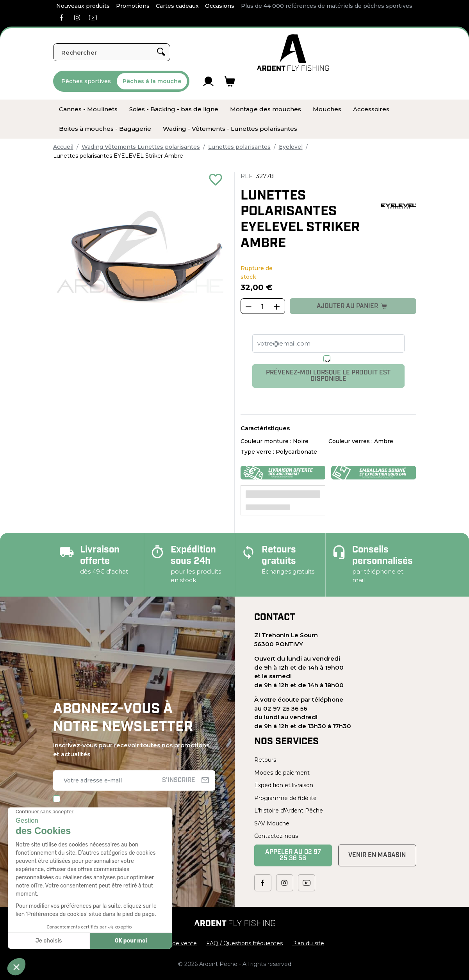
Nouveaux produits (83, 6)
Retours (265, 760)
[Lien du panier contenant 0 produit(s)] (230, 81)
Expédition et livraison (284, 785)
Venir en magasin (377, 855)
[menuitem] (88, 109)
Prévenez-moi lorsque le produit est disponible (328, 376)
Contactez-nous (276, 836)
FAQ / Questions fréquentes (244, 943)
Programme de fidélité (285, 798)
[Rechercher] (112, 52)
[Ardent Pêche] (293, 53)
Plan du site (308, 943)
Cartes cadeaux (177, 6)
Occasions (220, 6)
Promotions (133, 6)
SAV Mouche (272, 823)
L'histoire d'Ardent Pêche (289, 811)
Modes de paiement (282, 773)
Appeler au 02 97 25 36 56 (293, 855)
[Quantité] (263, 306)
